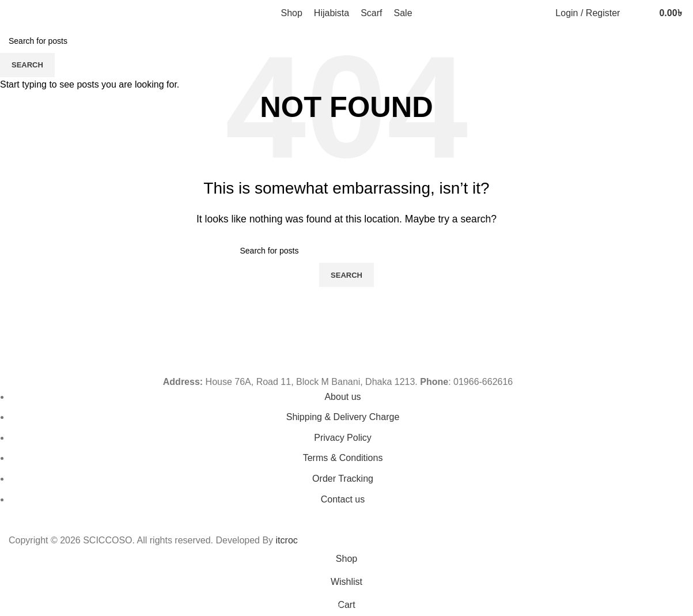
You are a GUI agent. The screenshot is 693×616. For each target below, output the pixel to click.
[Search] (631, 13)
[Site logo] (63, 12)
